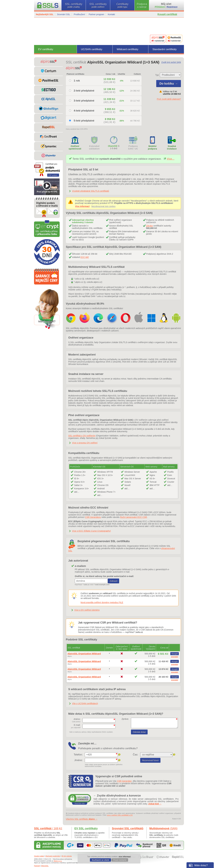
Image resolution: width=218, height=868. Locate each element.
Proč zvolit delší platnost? (169, 99)
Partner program (96, 14)
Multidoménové (163, 828)
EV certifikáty (46, 49)
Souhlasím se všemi (100, 860)
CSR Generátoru (93, 517)
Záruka (149, 226)
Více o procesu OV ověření (85, 443)
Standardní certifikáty (165, 49)
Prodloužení (79, 14)
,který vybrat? (47, 320)
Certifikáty (122, 5)
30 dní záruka (67, 856)
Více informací (82, 206)
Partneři (37, 866)
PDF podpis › (53, 175)
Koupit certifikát (167, 14)
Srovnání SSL (64, 14)
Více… (169, 159)
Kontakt (111, 14)
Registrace (172, 7)
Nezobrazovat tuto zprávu (103, 206)
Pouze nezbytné (120, 860)
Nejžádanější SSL (45, 14)
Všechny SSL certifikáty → (82, 819)
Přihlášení (160, 7)
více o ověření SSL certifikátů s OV (120, 815)
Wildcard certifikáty (128, 49)
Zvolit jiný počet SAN (171, 62)
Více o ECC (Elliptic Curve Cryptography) (91, 531)
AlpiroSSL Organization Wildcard (84, 654)
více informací (125, 857)
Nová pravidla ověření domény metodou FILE (102, 602)
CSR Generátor (124, 781)
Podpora (142, 5)
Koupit (175, 654)
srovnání (175, 657)
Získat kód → (155, 804)
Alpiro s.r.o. (58, 861)
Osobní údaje (39, 856)
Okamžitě (113, 146)
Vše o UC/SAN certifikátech (85, 703)
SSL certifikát (48, 828)
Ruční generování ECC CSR (133, 517)
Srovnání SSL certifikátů (128, 828)
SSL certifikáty (74, 5)
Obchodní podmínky (53, 856)
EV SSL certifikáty (86, 828)
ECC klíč (85, 257)
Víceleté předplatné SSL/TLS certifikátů (91, 191)
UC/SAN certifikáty (92, 49)
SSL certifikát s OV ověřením (82, 436)
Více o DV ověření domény (87, 610)
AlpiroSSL (45, 866)
